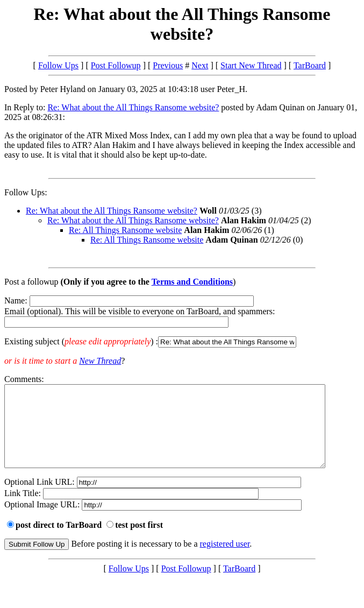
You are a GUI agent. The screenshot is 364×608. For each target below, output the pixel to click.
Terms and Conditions (192, 282)
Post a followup (31, 282)
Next (200, 65)
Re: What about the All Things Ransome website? (133, 107)
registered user (225, 560)
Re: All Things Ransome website (125, 230)
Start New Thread (251, 65)
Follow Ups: (26, 192)
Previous (168, 65)
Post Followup (116, 65)
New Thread (100, 361)
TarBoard (310, 65)
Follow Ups (58, 65)
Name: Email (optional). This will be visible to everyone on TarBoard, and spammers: (182, 322)
